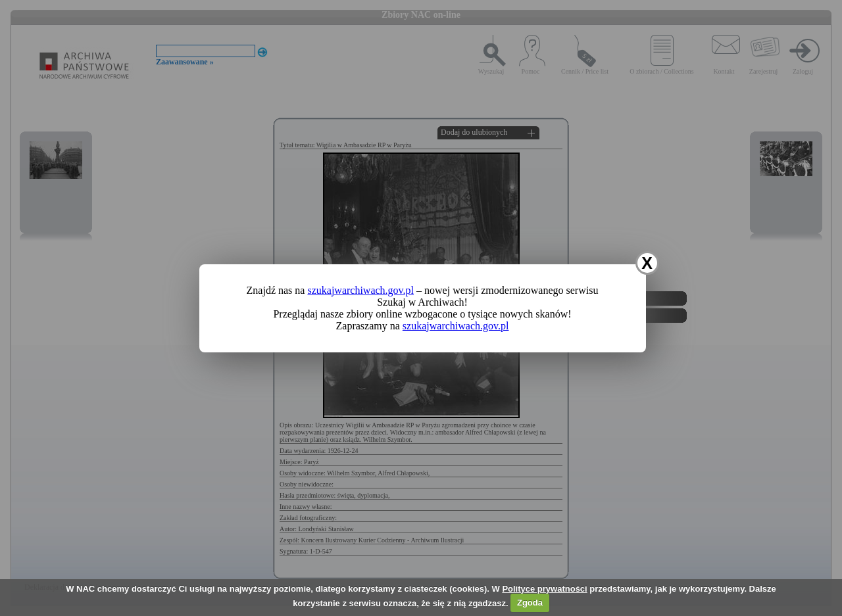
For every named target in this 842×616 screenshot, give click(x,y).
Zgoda (530, 603)
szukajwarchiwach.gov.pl (360, 290)
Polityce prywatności (544, 589)
